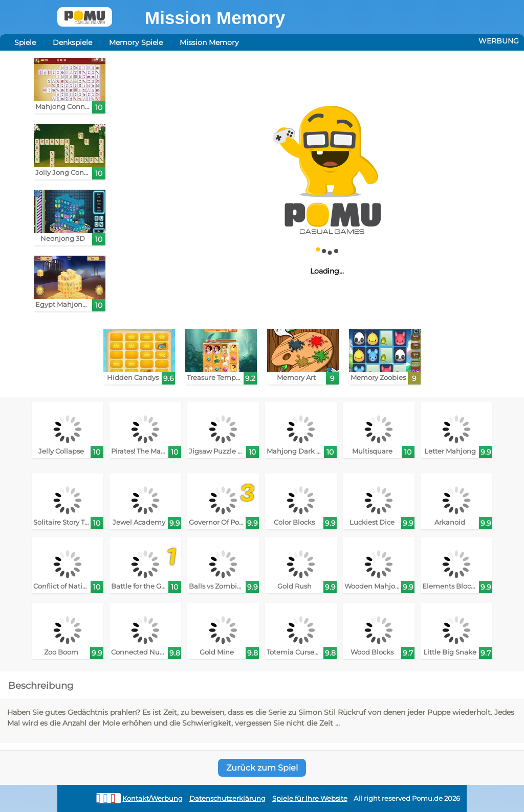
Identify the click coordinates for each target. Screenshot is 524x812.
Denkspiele (72, 42)
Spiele (25, 42)
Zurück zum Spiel (262, 768)
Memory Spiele (136, 42)
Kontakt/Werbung (152, 798)
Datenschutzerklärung (227, 798)
